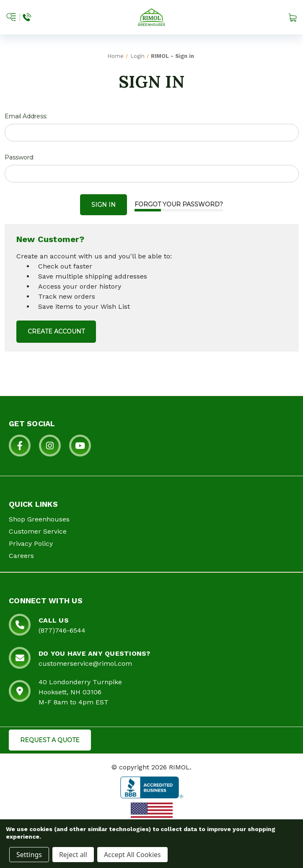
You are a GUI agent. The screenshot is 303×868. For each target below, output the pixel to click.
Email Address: (26, 116)
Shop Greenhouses (39, 519)
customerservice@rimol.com (85, 663)
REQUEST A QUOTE (50, 740)
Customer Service (38, 531)
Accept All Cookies (132, 855)
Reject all (73, 855)
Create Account (56, 331)
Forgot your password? (179, 204)
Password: (19, 157)
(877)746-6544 (62, 630)
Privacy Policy (31, 543)
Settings (29, 855)
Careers (21, 556)
